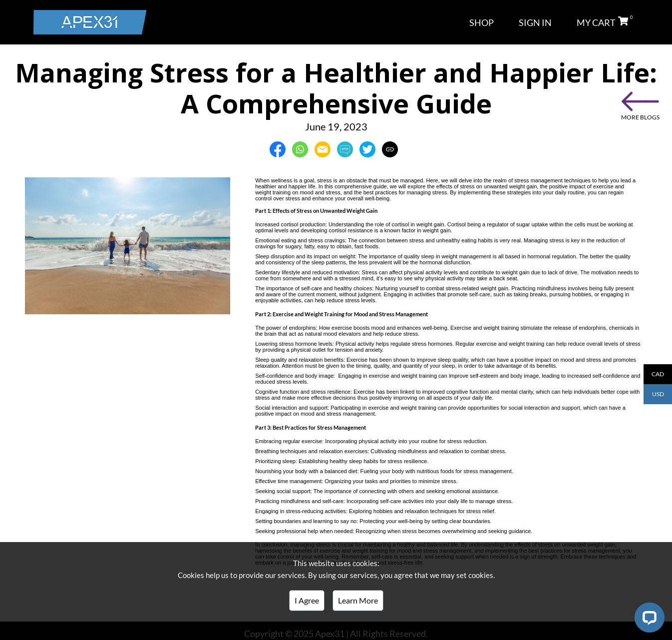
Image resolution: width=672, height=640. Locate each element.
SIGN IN (535, 22)
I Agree (307, 600)
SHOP (482, 22)
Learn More (358, 600)
